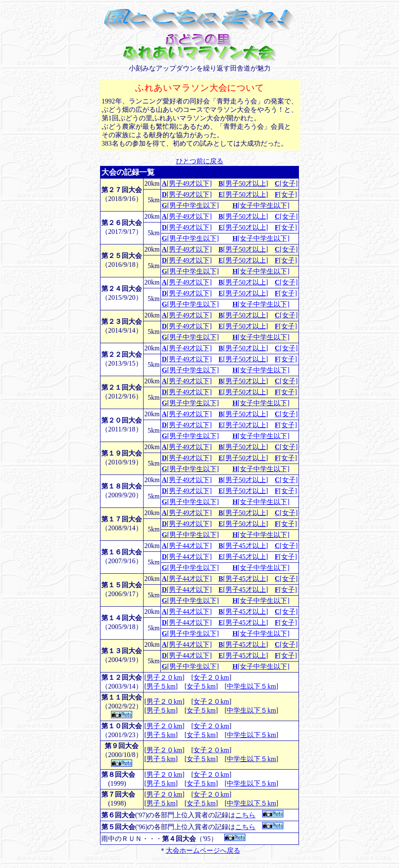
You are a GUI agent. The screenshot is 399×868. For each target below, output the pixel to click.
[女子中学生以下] (261, 205)
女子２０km (211, 677)
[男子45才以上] (243, 546)
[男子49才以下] (187, 183)
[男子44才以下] (187, 546)
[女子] (286, 183)
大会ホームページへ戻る (203, 850)
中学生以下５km (251, 686)
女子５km (201, 686)
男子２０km (164, 677)
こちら (245, 815)
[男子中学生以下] (190, 205)
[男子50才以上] (243, 183)
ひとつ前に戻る (200, 161)
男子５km (161, 686)
